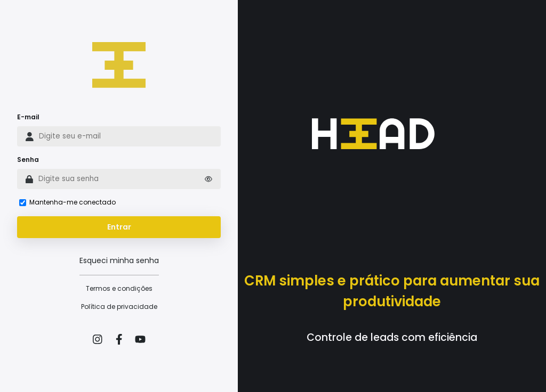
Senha (28, 160)
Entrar (119, 227)
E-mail (28, 117)
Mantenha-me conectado (73, 202)
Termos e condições (119, 288)
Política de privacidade (119, 307)
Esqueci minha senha (119, 260)
